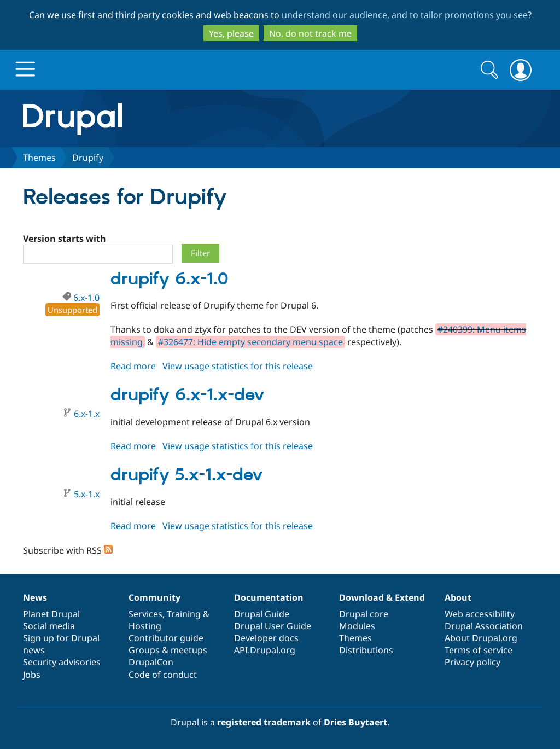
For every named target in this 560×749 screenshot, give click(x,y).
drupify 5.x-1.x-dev (186, 475)
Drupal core (364, 614)
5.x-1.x (87, 494)
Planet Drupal (51, 614)
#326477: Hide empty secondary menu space (250, 342)
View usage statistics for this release (238, 366)
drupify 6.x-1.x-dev (187, 396)
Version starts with (65, 239)
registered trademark (264, 722)
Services (145, 614)
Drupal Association (484, 626)
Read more (133, 366)
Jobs (32, 675)
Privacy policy (472, 662)
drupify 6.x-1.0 (169, 280)
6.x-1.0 (86, 298)
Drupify (88, 158)
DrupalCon (151, 662)
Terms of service (479, 650)
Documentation (269, 597)
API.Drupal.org (265, 650)
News (35, 597)
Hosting (145, 626)
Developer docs (266, 638)
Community (154, 597)
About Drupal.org (481, 638)
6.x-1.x (87, 414)
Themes (39, 158)
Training (184, 614)
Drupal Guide (262, 614)
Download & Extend (382, 597)
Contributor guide (166, 638)
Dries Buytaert (355, 722)
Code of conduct (163, 675)
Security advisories (62, 662)
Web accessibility (480, 614)
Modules (357, 626)
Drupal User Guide (273, 626)
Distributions (366, 650)
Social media (49, 626)
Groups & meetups (168, 650)
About (458, 597)
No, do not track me (310, 33)
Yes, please (231, 33)
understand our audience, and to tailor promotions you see (405, 15)
